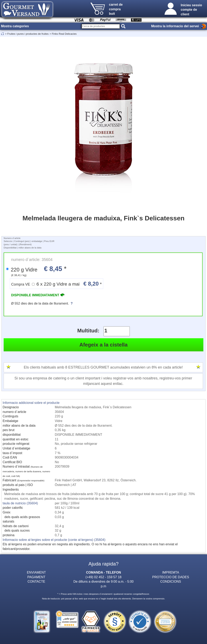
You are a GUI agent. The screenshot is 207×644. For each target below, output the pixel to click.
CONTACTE (36, 581)
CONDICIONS (171, 581)
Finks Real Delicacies (64, 34)
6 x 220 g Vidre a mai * (56, 284)
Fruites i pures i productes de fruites (28, 34)
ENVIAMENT (36, 572)
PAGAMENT (36, 577)
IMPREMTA (171, 572)
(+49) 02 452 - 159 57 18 (103, 577)
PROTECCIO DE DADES (171, 577)
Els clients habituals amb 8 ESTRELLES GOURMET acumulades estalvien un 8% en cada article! (103, 367)
